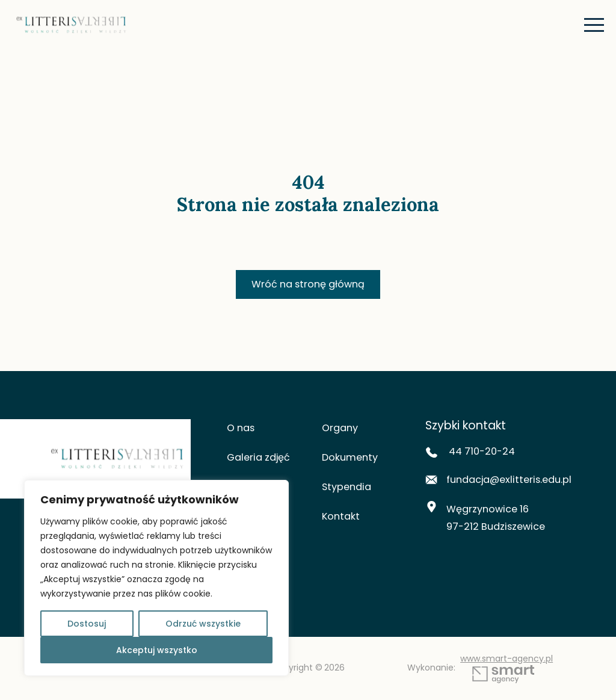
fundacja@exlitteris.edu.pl (503, 484)
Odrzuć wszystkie (203, 624)
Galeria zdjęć (261, 459)
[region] (156, 578)
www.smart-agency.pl (511, 669)
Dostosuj (87, 624)
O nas (242, 429)
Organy (341, 429)
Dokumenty (352, 459)
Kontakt (342, 518)
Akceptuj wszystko (157, 650)
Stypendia (348, 488)
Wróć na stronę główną (308, 285)
